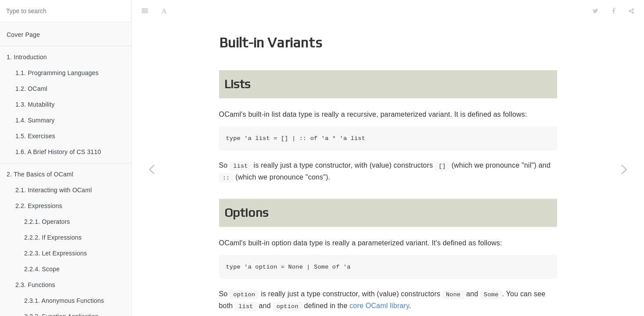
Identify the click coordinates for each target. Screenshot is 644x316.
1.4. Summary (35, 120)
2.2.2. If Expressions (53, 237)
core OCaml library (379, 306)
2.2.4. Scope (42, 269)
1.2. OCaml (31, 89)
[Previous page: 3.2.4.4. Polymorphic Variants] (151, 169)
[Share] (631, 11)
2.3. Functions (35, 285)
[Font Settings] (164, 11)
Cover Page (23, 35)
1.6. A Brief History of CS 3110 (58, 152)
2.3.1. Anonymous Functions (64, 301)
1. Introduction (27, 57)
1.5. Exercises (35, 136)
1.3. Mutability (35, 104)
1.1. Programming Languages (57, 73)
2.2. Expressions (39, 206)
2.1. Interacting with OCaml (54, 190)
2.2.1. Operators (47, 222)
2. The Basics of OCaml (40, 174)
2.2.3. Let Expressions (56, 253)
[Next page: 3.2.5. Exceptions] (624, 169)
